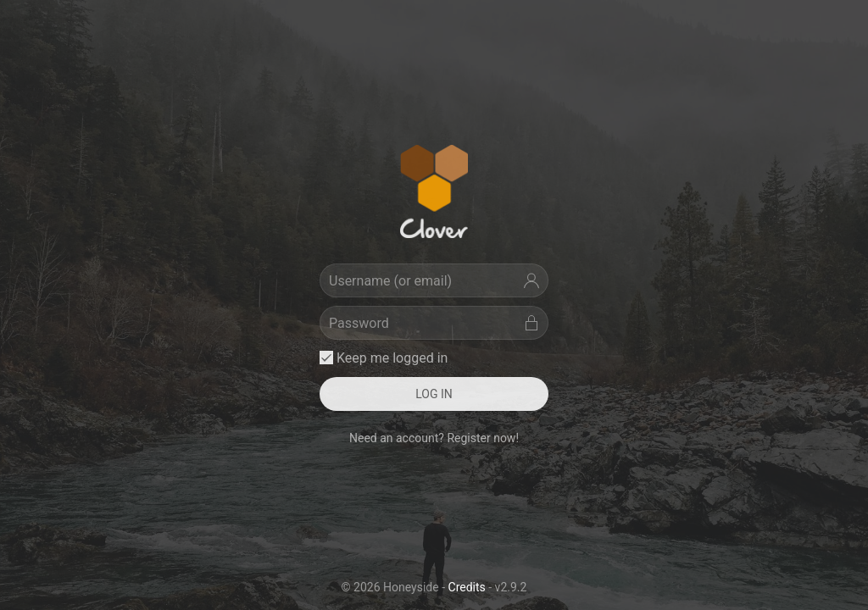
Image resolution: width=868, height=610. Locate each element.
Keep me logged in (384, 358)
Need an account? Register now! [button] (434, 438)
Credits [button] (467, 587)
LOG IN (434, 394)
